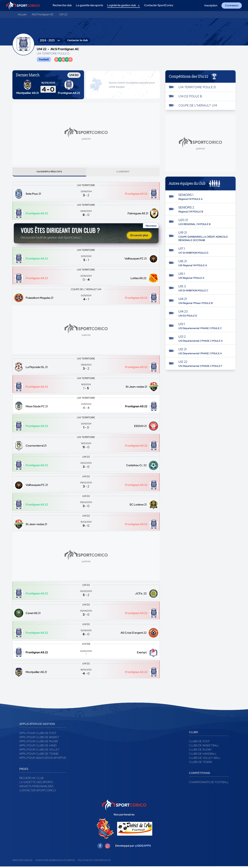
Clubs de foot (199, 743)
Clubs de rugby (200, 751)
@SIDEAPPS (143, 847)
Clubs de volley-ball (205, 759)
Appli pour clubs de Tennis (39, 755)
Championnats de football (209, 783)
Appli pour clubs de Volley (39, 751)
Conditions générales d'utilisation (55, 862)
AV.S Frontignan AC (43, 14)
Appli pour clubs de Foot (38, 734)
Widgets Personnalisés (36, 788)
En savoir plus (139, 237)
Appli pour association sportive (43, 759)
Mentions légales (22, 862)
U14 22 (63, 14)
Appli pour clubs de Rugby (39, 743)
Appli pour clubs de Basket (39, 739)
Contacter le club (77, 40)
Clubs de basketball (204, 747)
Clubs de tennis (200, 763)
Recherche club (31, 779)
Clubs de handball (203, 755)
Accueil (22, 14)
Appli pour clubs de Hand (38, 747)
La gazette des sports (36, 783)
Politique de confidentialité (94, 862)
